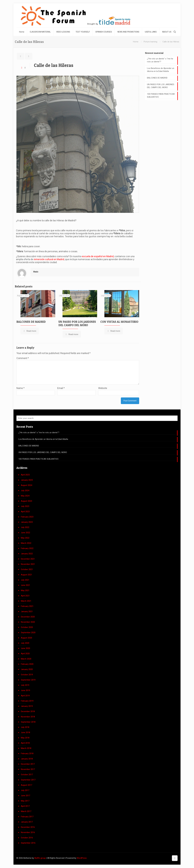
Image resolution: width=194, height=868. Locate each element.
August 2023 (26, 501)
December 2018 (28, 711)
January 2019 (27, 706)
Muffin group (40, 858)
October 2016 (27, 838)
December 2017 (28, 764)
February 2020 (27, 664)
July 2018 (25, 727)
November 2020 (28, 622)
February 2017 (27, 817)
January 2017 (27, 822)
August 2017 (26, 785)
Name (20, 388)
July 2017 (25, 790)
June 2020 (25, 648)
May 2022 (25, 538)
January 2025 (27, 480)
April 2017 (25, 806)
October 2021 (27, 569)
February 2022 (27, 548)
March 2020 (26, 659)
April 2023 (25, 512)
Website (103, 388)
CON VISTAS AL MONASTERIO (119, 322)
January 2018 (27, 759)
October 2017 (27, 775)
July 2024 (25, 491)
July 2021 (25, 580)
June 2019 (25, 690)
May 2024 (25, 496)
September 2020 (28, 633)
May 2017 (25, 801)
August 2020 (26, 638)
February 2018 (27, 753)
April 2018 (25, 743)
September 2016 (28, 843)
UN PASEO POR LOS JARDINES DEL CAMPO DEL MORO (77, 323)
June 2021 (25, 585)
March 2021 (26, 601)
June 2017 (25, 796)
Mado (36, 272)
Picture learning (150, 42)
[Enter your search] (97, 418)
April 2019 (25, 696)
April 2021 (25, 596)
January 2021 (27, 611)
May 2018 (25, 738)
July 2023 (25, 506)
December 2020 (28, 617)
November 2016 (28, 832)
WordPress (82, 858)
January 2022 (27, 554)
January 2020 (27, 669)
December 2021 (28, 559)
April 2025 (25, 475)
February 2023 (27, 517)
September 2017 (28, 780)
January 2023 (27, 522)
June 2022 (25, 533)
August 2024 (26, 485)
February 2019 (27, 701)
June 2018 (25, 732)
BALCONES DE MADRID (31, 322)
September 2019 (28, 680)
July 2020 (25, 643)
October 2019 (27, 675)
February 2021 (27, 606)
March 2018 (26, 748)
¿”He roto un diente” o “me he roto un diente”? (160, 60)
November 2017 (28, 769)
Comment (23, 358)
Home (136, 42)
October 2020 (27, 627)
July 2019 (25, 685)
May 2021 (25, 590)
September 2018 (28, 722)
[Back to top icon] (175, 858)
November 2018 (28, 717)
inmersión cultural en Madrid (49, 259)
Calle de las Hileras (171, 42)
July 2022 (25, 527)
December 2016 (28, 827)
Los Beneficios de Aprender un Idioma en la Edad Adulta (161, 70)
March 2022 (26, 543)
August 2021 (26, 575)
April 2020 (25, 654)
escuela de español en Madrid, (98, 256)
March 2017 (26, 811)
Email (61, 388)
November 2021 (28, 564)
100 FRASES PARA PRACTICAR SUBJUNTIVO (161, 95)
